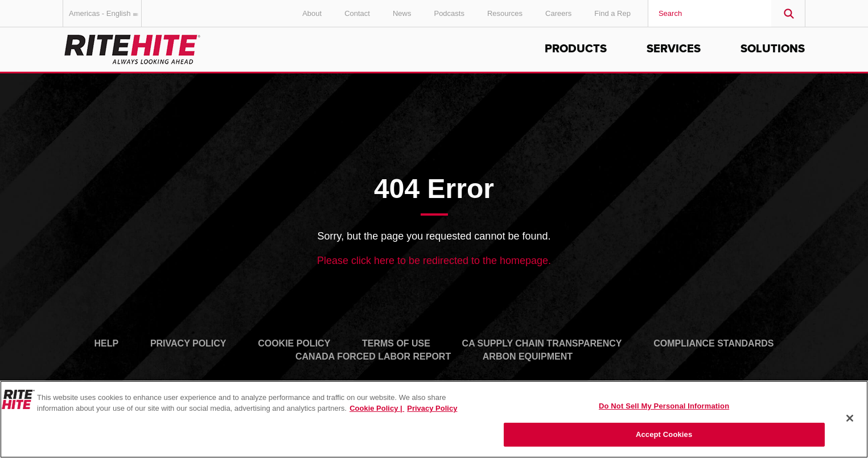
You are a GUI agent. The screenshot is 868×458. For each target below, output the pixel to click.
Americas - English (105, 13)
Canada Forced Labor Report (373, 356)
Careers (558, 13)
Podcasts (449, 13)
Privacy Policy (188, 343)
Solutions (773, 49)
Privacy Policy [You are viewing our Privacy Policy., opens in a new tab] (432, 408)
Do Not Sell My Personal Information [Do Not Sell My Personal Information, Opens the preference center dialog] (664, 406)
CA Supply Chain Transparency (542, 343)
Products (576, 49)
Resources (505, 13)
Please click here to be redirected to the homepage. (434, 261)
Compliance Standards (713, 343)
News (402, 13)
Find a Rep (612, 13)
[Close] (850, 418)
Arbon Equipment (528, 356)
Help (107, 343)
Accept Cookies (664, 434)
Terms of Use (396, 343)
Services (674, 49)
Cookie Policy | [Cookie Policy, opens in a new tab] (377, 408)
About (312, 13)
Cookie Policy (294, 343)
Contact (357, 13)
